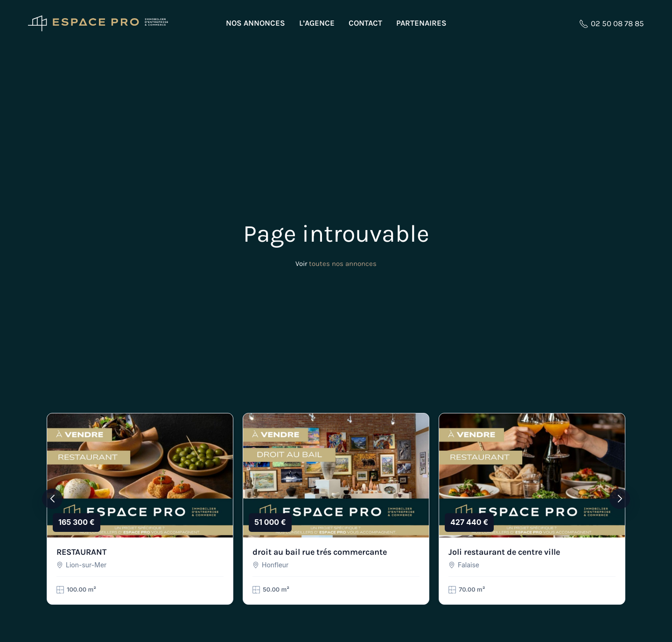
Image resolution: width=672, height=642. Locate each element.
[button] (52, 499)
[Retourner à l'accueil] (98, 23)
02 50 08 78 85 (612, 24)
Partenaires (421, 23)
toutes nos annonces (343, 264)
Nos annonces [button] (255, 23)
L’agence (317, 23)
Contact (365, 23)
